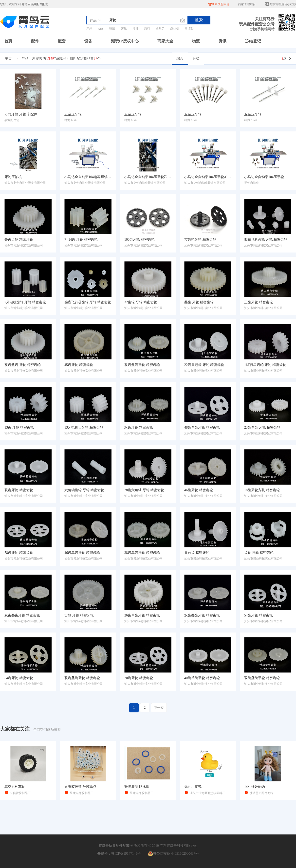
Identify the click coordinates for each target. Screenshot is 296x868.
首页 (8, 41)
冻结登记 (253, 41)
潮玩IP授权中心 (125, 41)
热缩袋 (189, 29)
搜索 (199, 20)
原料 (147, 29)
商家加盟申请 (219, 4)
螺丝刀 (160, 29)
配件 (35, 41)
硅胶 (112, 29)
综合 (180, 59)
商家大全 (165, 41)
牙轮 (124, 29)
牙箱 (89, 29)
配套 (62, 41)
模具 (135, 29)
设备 (88, 41)
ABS (101, 29)
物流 (196, 41)
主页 (8, 59)
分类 (196, 59)
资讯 (222, 41)
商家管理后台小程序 (280, 4)
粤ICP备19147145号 (126, 854)
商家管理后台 (247, 4)
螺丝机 (175, 29)
